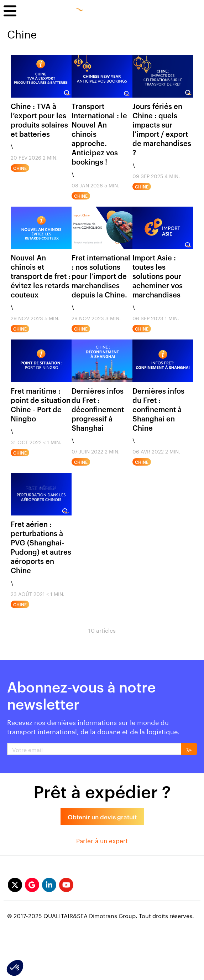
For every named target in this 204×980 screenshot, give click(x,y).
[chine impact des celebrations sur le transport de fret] (163, 76)
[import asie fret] (163, 228)
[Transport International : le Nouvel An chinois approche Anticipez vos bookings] (102, 76)
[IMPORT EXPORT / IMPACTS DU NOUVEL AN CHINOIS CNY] (41, 228)
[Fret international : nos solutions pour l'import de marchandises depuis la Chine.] (102, 228)
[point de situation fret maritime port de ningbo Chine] (41, 361)
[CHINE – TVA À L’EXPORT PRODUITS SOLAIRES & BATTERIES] (41, 76)
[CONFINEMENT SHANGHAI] (163, 361)
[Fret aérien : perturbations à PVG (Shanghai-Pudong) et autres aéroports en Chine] (41, 494)
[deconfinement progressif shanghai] (102, 361)
